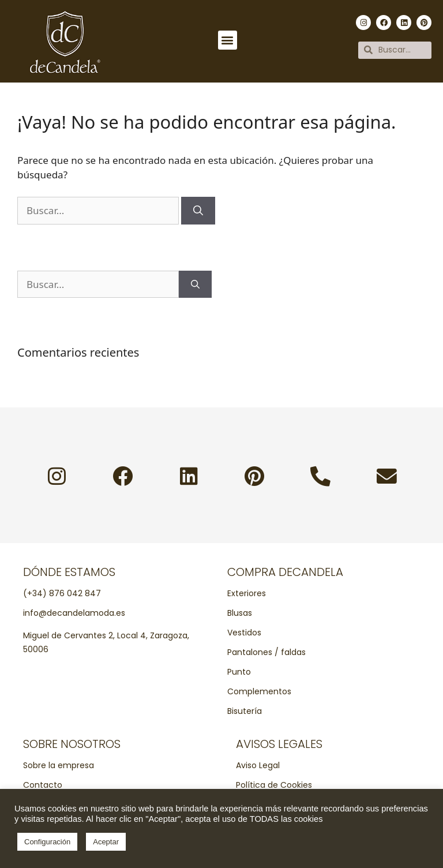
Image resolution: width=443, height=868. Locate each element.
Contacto (43, 785)
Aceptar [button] (106, 842)
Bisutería (245, 711)
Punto (239, 672)
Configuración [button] (47, 842)
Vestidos (244, 633)
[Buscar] (198, 211)
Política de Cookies (274, 785)
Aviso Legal (258, 765)
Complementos (259, 691)
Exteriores (247, 593)
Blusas (240, 613)
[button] (228, 40)
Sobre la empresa (59, 765)
